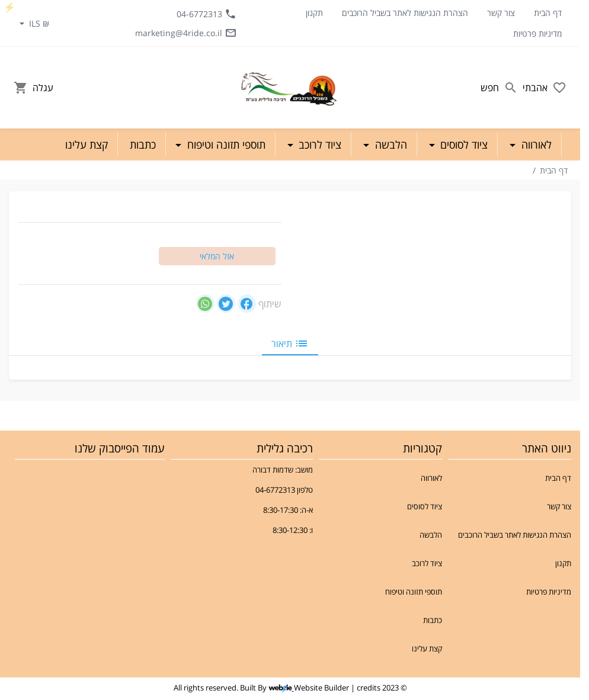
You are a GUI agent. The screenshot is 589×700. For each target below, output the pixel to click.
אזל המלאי (217, 256)
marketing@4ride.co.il (186, 33)
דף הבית (548, 13)
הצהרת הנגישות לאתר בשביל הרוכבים (405, 13)
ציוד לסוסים (425, 506)
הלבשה (431, 535)
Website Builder (321, 688)
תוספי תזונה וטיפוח (414, 592)
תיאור (290, 343)
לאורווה (431, 478)
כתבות (433, 620)
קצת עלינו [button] (87, 145)
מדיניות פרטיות (537, 33)
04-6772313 (207, 14)
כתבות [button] (143, 145)
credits (369, 688)
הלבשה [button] (390, 145)
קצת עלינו (427, 648)
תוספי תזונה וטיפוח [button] (225, 145)
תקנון (314, 13)
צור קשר (501, 13)
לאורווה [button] (535, 145)
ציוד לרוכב (427, 563)
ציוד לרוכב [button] (318, 145)
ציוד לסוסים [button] (462, 145)
